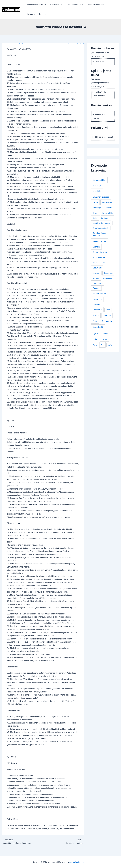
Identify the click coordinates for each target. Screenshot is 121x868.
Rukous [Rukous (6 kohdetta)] (96, 316)
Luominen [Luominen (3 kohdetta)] (96, 273)
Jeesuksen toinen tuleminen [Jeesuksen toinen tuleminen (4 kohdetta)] (99, 234)
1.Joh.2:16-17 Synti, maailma (99, 94)
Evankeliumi (55, 5)
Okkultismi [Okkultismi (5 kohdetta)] (108, 278)
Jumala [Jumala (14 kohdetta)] (96, 247)
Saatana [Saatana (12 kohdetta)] (107, 315)
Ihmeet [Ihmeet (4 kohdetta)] (95, 213)
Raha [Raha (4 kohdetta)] (108, 310)
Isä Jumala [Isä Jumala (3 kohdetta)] (105, 218)
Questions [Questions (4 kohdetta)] (97, 304)
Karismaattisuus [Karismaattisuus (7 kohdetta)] (100, 257)
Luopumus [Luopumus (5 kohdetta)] (108, 273)
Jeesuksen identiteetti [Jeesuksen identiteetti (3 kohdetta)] (101, 228)
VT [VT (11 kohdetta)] (102, 345)
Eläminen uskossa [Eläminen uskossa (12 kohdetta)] (101, 197)
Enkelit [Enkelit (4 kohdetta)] (95, 202)
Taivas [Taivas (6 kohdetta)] (105, 334)
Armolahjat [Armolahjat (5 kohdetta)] (97, 186)
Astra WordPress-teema (79, 862)
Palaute (29, 14)
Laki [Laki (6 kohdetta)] (104, 263)
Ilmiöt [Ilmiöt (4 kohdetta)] (95, 218)
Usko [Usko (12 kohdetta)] (95, 339)
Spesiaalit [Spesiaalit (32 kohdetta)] (98, 327)
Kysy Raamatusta (74, 5)
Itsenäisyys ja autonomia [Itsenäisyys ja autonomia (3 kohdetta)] (102, 223)
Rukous (111, 5)
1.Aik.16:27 (99, 62)
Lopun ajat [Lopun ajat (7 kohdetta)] (97, 268)
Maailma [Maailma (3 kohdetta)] (96, 278)
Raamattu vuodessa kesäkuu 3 (13, 44)
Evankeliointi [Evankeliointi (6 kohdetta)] (107, 202)
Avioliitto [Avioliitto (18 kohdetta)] (97, 191)
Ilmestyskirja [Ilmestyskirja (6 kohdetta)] (108, 213)
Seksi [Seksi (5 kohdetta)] (95, 321)
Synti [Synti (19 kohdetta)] (95, 333)
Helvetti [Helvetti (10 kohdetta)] (109, 208)
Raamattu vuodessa (94, 5)
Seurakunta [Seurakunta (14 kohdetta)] (107, 321)
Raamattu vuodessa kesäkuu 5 (73, 44)
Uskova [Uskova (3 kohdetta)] (105, 339)
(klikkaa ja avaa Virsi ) (104, 137)
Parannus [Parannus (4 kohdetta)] (96, 288)
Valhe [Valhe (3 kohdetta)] (95, 345)
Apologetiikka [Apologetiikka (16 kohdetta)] (99, 180)
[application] (44, 5)
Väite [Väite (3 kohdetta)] (110, 345)
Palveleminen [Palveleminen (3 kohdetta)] (98, 283)
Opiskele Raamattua (36, 5)
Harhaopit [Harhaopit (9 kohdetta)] (97, 208)
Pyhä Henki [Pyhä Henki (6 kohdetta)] (97, 299)
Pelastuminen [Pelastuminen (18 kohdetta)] (99, 294)
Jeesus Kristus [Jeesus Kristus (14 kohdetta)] (100, 241)
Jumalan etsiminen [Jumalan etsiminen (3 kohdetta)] (100, 252)
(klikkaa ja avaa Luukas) (100, 116)
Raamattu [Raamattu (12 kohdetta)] (97, 310)
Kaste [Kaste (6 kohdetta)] (95, 263)
